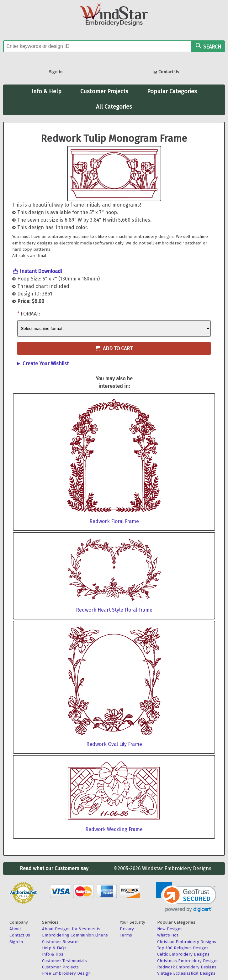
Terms (126, 935)
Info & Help (46, 91)
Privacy (127, 929)
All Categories (114, 107)
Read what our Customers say (54, 868)
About (15, 929)
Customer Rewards (61, 942)
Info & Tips (53, 954)
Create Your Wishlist (46, 364)
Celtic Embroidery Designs (183, 954)
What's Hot (168, 935)
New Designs (170, 929)
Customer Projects (104, 91)
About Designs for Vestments (71, 929)
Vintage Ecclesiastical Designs (186, 973)
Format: (30, 314)
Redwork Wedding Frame (114, 829)
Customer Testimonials (64, 961)
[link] (186, 897)
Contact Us (166, 72)
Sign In (56, 72)
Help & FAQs (54, 948)
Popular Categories (172, 91)
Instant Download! (41, 271)
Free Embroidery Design (66, 973)
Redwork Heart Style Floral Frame (114, 610)
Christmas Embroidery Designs (188, 961)
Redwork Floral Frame (114, 521)
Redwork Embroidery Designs (187, 967)
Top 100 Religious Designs (183, 948)
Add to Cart (114, 349)
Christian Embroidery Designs (187, 942)
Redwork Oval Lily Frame (114, 744)
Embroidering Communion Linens (75, 935)
